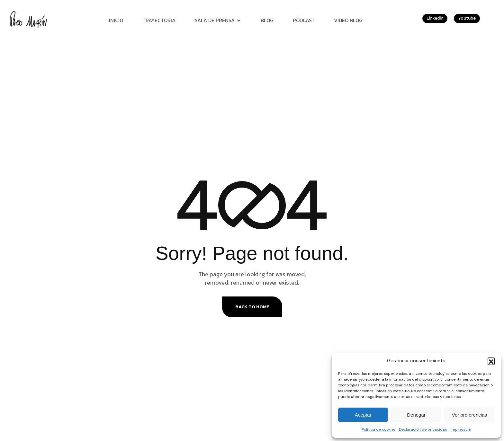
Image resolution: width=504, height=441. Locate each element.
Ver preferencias (469, 415)
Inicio (116, 20)
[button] (491, 361)
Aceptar (363, 415)
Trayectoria (159, 20)
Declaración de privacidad (423, 429)
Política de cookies (379, 429)
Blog (267, 20)
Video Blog (348, 20)
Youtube (467, 18)
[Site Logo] (29, 19)
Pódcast (304, 20)
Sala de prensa (218, 20)
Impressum (461, 429)
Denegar (416, 415)
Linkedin (435, 18)
